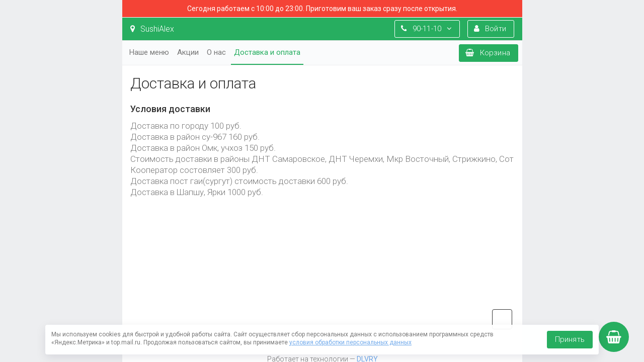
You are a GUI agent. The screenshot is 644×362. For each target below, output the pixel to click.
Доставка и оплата (267, 52)
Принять (570, 339)
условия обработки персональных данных (350, 342)
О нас (216, 52)
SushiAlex (152, 29)
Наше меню (149, 52)
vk (502, 319)
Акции (188, 52)
